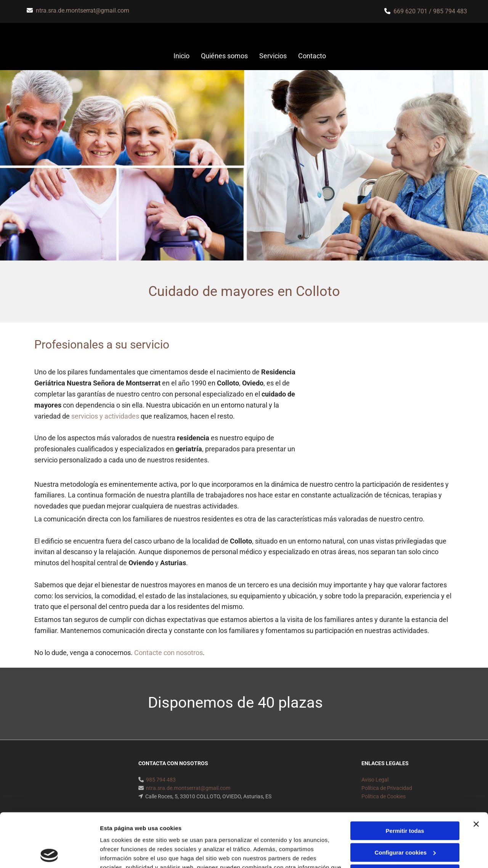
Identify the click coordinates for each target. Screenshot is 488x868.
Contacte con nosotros (169, 653)
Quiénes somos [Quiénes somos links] (224, 56)
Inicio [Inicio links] (181, 56)
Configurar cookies (405, 798)
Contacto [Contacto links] (312, 56)
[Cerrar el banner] (476, 770)
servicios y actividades (105, 416)
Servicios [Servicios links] (273, 56)
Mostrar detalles (122, 853)
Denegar (405, 820)
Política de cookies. (156, 832)
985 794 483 (450, 11)
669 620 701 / (413, 11)
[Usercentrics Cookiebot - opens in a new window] (49, 853)
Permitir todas (405, 777)
